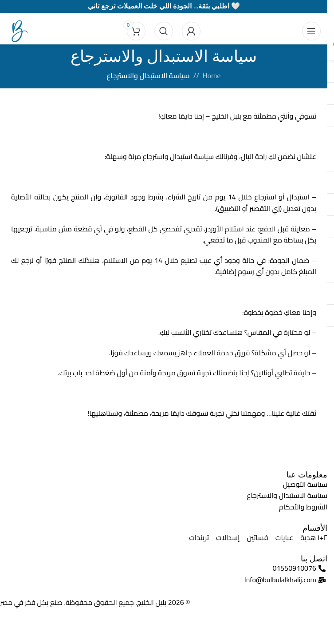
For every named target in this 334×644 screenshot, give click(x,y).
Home (212, 76)
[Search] (164, 31)
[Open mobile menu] (311, 31)
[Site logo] (18, 30)
